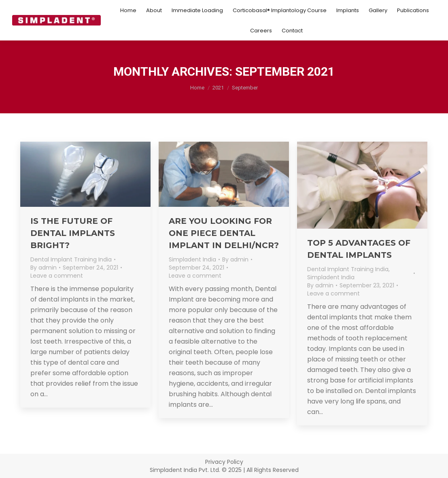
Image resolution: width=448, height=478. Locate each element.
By (44, 268)
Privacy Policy (224, 462)
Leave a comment (57, 276)
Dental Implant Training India (71, 259)
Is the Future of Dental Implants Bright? (73, 233)
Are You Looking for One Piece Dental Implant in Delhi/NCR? (224, 233)
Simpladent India (192, 259)
